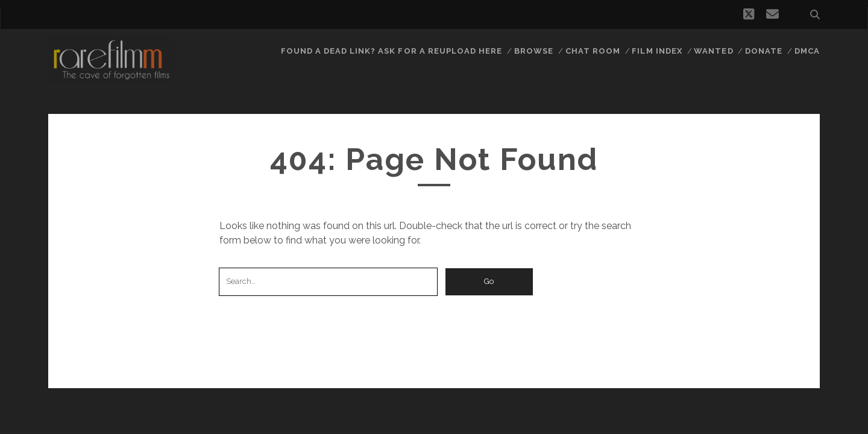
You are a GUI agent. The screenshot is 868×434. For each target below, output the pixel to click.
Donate (764, 51)
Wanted (713, 51)
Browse (534, 51)
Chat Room (593, 51)
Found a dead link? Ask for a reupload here (392, 51)
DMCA (807, 51)
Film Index (657, 51)
